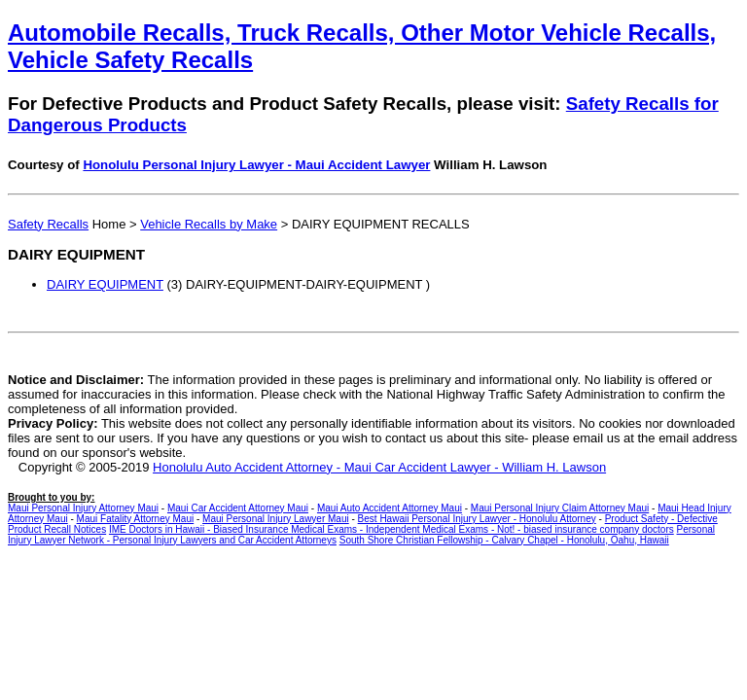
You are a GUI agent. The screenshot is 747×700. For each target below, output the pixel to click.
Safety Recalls (48, 224)
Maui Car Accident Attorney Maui (238, 508)
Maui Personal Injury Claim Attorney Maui (560, 508)
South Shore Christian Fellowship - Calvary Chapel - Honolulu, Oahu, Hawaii (504, 540)
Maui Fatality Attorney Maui (136, 519)
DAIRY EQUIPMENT (105, 284)
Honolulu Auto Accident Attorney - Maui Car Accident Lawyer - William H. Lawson (379, 467)
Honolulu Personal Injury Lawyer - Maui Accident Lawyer (256, 165)
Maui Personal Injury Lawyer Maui (276, 519)
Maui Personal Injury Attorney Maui (83, 508)
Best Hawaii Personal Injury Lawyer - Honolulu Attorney (477, 519)
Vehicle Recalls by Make (209, 224)
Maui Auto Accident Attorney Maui (390, 508)
